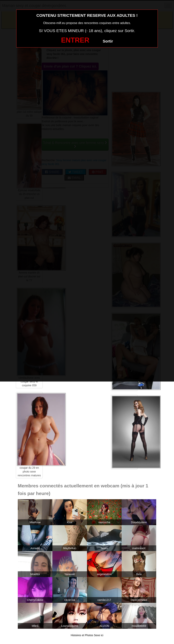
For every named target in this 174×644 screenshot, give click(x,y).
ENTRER (75, 40)
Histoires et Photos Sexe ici (87, 635)
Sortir (108, 41)
